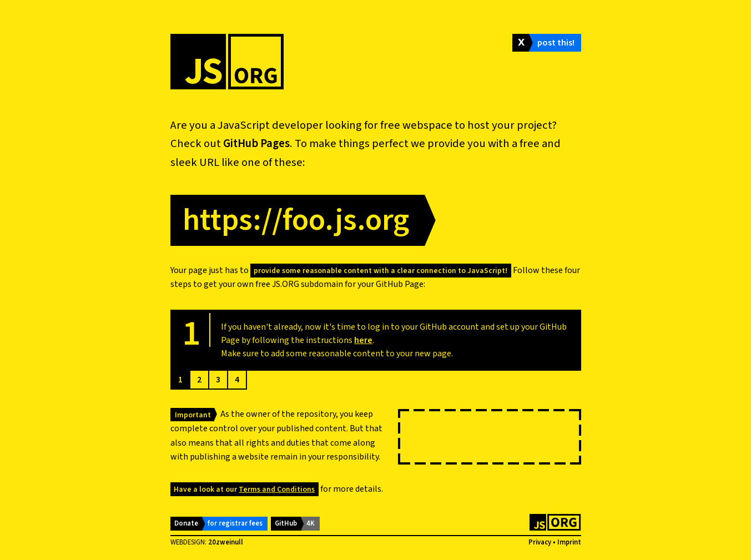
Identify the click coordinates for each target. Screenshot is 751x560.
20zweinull (226, 542)
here (363, 340)
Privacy (540, 542)
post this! (556, 43)
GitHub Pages (256, 143)
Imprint (569, 542)
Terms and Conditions (277, 489)
